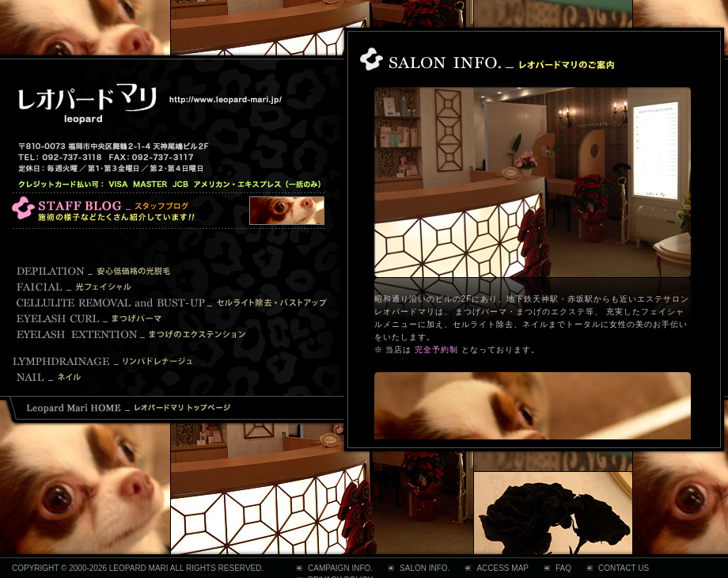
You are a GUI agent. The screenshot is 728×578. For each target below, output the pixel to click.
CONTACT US (624, 568)
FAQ (563, 568)
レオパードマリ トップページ (129, 409)
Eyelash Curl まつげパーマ (91, 318)
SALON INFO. (425, 568)
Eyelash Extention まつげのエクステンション (133, 334)
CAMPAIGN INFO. (340, 568)
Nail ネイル (168, 377)
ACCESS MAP (502, 568)
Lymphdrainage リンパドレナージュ (107, 361)
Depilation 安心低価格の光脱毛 (95, 271)
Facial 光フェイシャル (75, 287)
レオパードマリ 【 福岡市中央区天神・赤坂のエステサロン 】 (148, 104)
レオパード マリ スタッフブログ (168, 211)
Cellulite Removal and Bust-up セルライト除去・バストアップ (172, 302)
